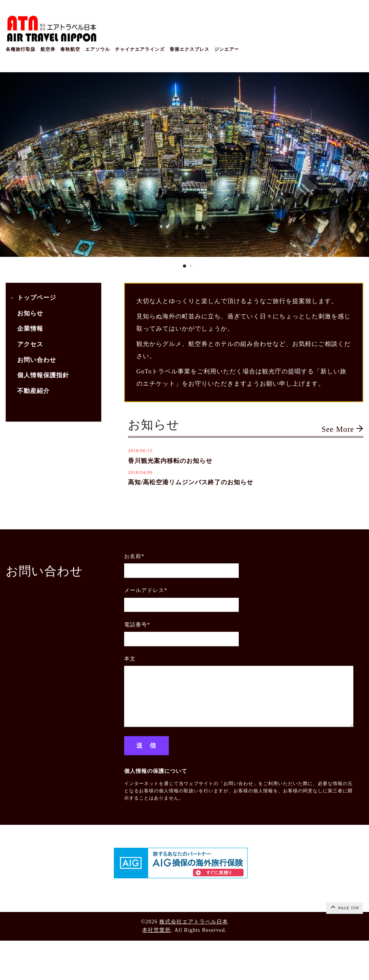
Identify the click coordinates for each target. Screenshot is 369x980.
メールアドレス (146, 590)
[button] (17, 170)
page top (344, 907)
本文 (130, 659)
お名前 (134, 556)
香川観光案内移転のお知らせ (170, 461)
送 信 (146, 746)
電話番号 (137, 625)
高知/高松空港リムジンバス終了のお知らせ (191, 482)
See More (342, 429)
